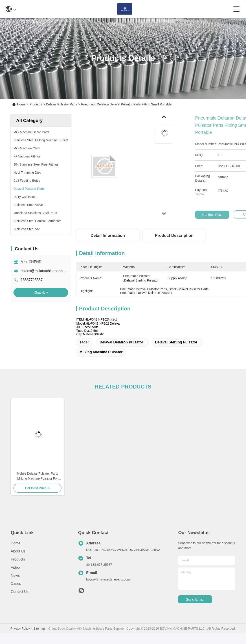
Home (21, 104)
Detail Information (108, 236)
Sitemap (39, 629)
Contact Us (20, 592)
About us (18, 551)
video (15, 567)
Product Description (174, 236)
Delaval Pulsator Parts (62, 104)
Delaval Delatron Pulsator (121, 342)
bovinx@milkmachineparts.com (46, 271)
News (15, 575)
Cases (16, 584)
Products (36, 104)
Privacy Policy (20, 629)
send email (195, 599)
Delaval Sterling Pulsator (176, 342)
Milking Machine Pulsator (101, 352)
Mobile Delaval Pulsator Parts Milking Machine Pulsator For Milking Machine (37, 476)
